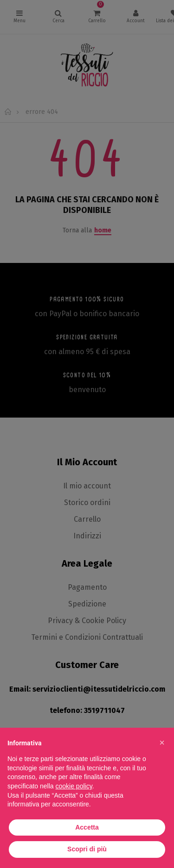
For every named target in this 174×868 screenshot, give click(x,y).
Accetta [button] (87, 827)
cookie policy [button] (74, 786)
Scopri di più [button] (87, 849)
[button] (162, 743)
